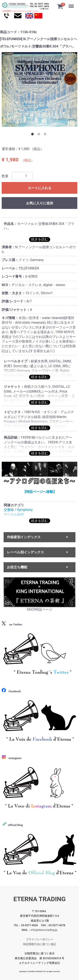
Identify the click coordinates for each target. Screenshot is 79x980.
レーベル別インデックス (25, 552)
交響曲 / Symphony (18, 510)
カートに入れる (40, 188)
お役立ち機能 (17, 567)
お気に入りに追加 (40, 203)
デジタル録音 (14, 515)
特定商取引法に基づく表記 (40, 944)
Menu (72, 4)
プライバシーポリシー (40, 940)
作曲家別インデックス (24, 537)
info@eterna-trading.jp (44, 930)
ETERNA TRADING (40, 899)
